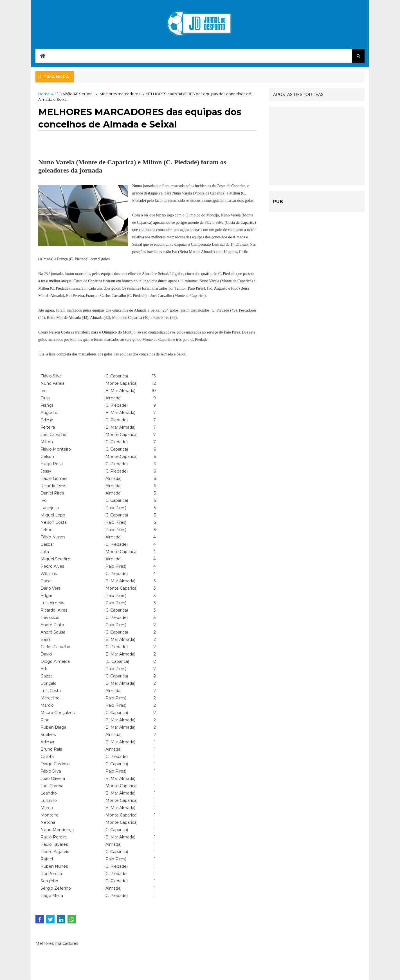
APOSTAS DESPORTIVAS (298, 95)
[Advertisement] (317, 146)
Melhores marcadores (120, 94)
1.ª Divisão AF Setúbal (74, 94)
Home (44, 94)
